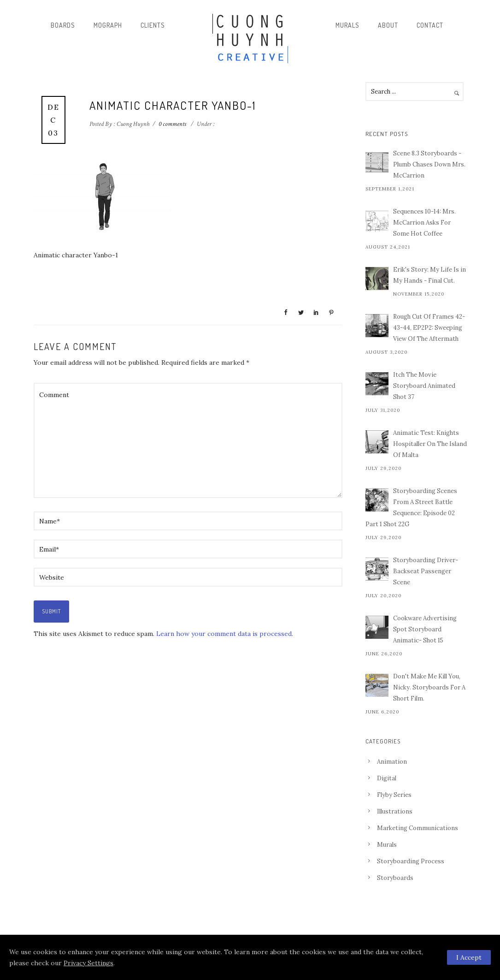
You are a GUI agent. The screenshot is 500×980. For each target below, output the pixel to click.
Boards (63, 25)
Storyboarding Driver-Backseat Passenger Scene (426, 571)
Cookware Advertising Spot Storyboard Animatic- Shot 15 (425, 629)
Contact (430, 25)
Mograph (108, 25)
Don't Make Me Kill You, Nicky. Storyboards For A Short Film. (429, 687)
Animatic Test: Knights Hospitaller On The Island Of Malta (430, 444)
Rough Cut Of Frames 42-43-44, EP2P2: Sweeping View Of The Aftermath (429, 328)
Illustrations (395, 811)
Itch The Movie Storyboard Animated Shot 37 (424, 386)
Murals (347, 25)
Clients (153, 25)
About (388, 25)
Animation (392, 762)
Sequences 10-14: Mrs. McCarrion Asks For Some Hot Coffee (424, 223)
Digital (387, 778)
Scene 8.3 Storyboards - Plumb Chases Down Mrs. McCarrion (429, 164)
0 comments (172, 124)
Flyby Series (394, 795)
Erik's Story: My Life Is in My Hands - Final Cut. (429, 275)
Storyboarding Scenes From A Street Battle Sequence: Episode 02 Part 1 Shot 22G (411, 508)
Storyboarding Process (411, 861)
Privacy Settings (88, 963)
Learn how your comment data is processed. (225, 634)
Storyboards (395, 878)
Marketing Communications (418, 828)
